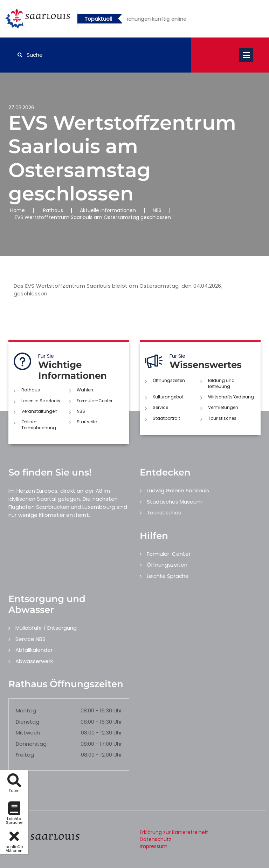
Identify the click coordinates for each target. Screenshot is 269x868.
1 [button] (151, 20)
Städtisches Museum (174, 502)
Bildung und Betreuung (221, 383)
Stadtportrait (166, 418)
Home (18, 210)
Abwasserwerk (34, 661)
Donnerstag (31, 744)
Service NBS (30, 639)
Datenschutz (156, 839)
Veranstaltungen (39, 411)
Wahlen (85, 390)
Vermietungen (223, 407)
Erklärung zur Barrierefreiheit (174, 832)
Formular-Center (95, 401)
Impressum (154, 846)
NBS (157, 210)
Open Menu (246, 55)
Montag (26, 710)
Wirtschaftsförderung (231, 397)
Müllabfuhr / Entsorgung (46, 628)
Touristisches (222, 418)
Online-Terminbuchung (39, 425)
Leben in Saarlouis (41, 401)
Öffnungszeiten (169, 380)
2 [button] (162, 20)
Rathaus (53, 210)
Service (160, 407)
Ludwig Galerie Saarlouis (178, 490)
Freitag (25, 755)
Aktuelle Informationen (108, 210)
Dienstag (27, 722)
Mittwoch (28, 733)
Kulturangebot (168, 397)
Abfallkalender (34, 650)
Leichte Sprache (168, 576)
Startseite (87, 422)
